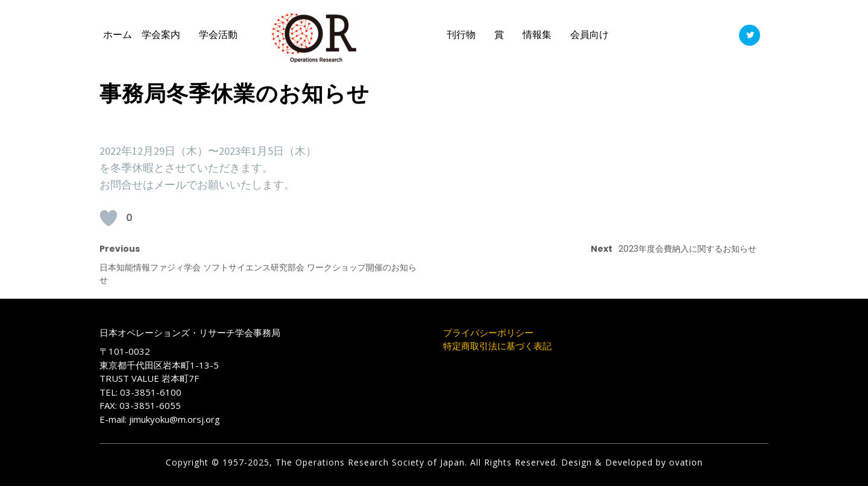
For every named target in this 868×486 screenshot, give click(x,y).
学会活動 (218, 35)
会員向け (590, 35)
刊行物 (461, 35)
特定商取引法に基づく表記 (497, 346)
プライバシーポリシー (488, 332)
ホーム (118, 35)
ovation (684, 462)
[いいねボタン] (108, 218)
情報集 (537, 35)
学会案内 (161, 35)
